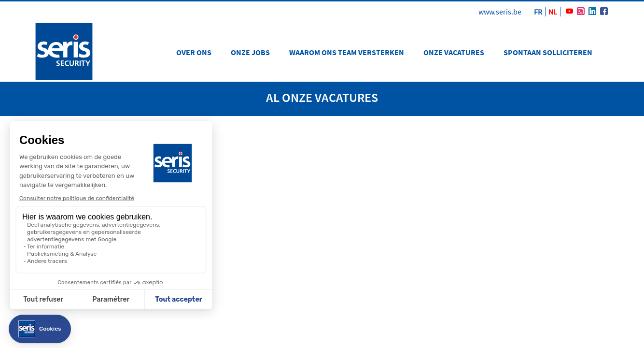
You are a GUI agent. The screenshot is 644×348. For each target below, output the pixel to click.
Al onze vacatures (322, 97)
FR (538, 12)
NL (553, 12)
